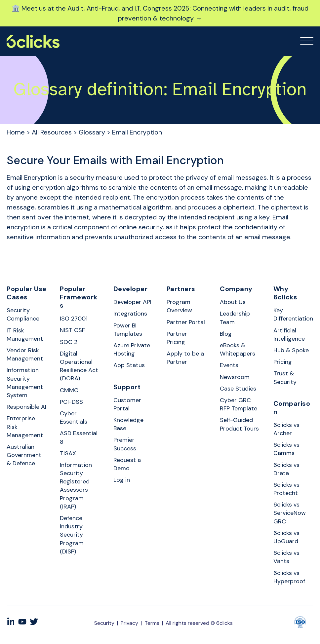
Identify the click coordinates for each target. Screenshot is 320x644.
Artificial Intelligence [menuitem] (289, 335)
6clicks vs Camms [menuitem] (286, 449)
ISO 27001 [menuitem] (74, 319)
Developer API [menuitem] (132, 302)
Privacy (129, 623)
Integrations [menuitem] (130, 314)
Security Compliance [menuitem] (23, 314)
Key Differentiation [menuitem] (293, 314)
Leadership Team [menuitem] (235, 318)
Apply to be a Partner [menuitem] (185, 358)
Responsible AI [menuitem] (26, 407)
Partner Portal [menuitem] (186, 322)
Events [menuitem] (229, 365)
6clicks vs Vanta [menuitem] (286, 557)
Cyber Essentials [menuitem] (74, 417)
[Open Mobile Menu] (307, 41)
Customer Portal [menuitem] (127, 404)
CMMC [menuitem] (69, 390)
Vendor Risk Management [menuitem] (25, 354)
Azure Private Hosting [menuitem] (132, 349)
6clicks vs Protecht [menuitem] (286, 489)
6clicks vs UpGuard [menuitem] (286, 537)
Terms (152, 623)
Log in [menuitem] (122, 480)
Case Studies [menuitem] (238, 389)
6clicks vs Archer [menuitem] (286, 429)
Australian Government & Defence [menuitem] (24, 455)
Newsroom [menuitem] (235, 377)
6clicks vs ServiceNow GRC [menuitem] (290, 513)
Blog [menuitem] (226, 334)
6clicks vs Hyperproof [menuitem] (289, 577)
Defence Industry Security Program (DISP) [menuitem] (72, 535)
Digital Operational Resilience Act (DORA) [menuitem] (79, 366)
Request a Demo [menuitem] (127, 464)
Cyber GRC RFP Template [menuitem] (239, 404)
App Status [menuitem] (129, 365)
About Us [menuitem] (233, 302)
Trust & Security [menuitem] (285, 378)
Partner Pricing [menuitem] (177, 338)
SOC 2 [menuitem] (69, 342)
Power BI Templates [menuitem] (128, 330)
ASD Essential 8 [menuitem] (79, 437)
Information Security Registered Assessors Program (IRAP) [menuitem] (76, 486)
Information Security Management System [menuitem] (25, 383)
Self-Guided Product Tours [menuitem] (239, 424)
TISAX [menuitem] (68, 453)
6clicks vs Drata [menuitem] (286, 469)
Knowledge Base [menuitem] (128, 424)
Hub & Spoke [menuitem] (291, 350)
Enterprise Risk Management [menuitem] (25, 427)
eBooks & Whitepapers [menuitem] (238, 349)
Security (104, 623)
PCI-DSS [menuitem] (71, 402)
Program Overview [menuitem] (179, 306)
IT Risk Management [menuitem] (25, 335)
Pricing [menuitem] (283, 362)
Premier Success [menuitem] (125, 444)
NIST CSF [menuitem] (72, 330)
